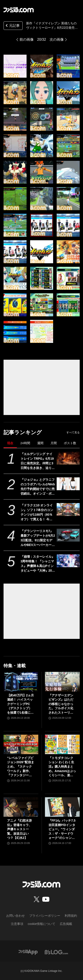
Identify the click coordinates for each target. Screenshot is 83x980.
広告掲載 (66, 924)
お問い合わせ (15, 916)
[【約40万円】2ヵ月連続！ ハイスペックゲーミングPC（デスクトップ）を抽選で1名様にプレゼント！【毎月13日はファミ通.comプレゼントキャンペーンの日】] (21, 682)
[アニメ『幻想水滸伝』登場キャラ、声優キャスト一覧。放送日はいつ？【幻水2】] (21, 807)
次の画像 (57, 39)
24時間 (25, 443)
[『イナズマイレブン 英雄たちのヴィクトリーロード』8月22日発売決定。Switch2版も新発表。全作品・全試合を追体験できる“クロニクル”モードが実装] (15, 66)
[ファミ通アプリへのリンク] (28, 952)
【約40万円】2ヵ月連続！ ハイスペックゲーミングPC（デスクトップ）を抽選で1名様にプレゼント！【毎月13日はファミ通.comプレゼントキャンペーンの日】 (21, 704)
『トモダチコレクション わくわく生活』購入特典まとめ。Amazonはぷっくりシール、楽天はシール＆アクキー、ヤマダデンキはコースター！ (62, 767)
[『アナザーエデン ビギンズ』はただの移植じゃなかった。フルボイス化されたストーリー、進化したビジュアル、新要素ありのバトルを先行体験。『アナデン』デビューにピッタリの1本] (62, 682)
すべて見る (73, 432)
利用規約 (71, 916)
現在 (10, 443)
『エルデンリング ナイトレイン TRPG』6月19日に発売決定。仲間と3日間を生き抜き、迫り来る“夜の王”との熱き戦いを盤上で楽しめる (38, 461)
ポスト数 (70, 443)
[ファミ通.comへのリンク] (19, 10)
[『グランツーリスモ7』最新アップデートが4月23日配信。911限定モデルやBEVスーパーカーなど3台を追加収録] (68, 535)
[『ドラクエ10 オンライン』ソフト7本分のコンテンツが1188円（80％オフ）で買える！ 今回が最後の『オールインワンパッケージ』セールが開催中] (68, 509)
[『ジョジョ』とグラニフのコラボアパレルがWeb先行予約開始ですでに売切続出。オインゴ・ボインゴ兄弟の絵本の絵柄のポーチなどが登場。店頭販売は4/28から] (68, 484)
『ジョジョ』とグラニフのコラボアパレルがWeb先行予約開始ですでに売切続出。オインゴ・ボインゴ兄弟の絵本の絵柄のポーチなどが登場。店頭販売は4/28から (38, 487)
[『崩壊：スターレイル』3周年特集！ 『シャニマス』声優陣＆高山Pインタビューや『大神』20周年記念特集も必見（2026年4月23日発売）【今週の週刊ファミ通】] (68, 561)
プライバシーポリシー (45, 916)
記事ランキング (23, 432)
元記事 (12, 26)
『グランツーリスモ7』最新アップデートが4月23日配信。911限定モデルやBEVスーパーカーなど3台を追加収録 (38, 538)
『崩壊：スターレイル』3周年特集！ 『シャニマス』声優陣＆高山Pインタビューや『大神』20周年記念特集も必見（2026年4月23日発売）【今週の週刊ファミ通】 (38, 564)
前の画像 (27, 39)
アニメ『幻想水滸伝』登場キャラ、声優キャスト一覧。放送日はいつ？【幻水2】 (19, 829)
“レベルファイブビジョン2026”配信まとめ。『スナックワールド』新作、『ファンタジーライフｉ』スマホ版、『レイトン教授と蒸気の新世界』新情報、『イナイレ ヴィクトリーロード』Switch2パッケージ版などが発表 (21, 767)
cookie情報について (41, 924)
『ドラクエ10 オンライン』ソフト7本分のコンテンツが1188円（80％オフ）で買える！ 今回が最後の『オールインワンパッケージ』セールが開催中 (38, 513)
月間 (54, 443)
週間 (40, 443)
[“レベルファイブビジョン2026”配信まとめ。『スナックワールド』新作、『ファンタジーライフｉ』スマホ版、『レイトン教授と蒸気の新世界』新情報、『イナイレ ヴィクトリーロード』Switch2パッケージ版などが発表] (21, 744)
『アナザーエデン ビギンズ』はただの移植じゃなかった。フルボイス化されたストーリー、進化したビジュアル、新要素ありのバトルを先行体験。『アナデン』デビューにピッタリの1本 (61, 704)
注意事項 (17, 924)
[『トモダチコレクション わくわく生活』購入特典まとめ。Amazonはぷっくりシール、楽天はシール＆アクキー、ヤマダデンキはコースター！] (62, 744)
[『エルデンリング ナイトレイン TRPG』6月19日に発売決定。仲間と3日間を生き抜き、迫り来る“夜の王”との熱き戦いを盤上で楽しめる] (68, 458)
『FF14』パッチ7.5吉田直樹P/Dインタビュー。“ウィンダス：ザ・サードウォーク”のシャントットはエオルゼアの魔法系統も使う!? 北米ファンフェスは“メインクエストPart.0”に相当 (62, 829)
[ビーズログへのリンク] (56, 952)
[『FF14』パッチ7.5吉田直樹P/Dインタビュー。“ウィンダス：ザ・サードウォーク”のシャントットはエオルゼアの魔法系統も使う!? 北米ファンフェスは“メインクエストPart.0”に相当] (62, 807)
